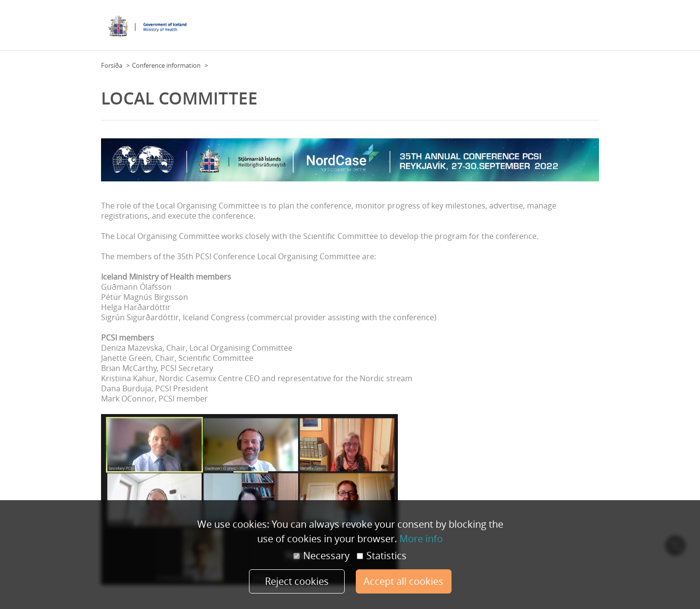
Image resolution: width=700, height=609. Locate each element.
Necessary (321, 556)
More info (421, 539)
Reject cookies (297, 581)
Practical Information (445, 29)
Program (495, 29)
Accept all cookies (403, 581)
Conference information (166, 65)
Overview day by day (545, 29)
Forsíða (112, 65)
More (589, 29)
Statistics (382, 556)
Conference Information (372, 29)
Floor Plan (315, 29)
